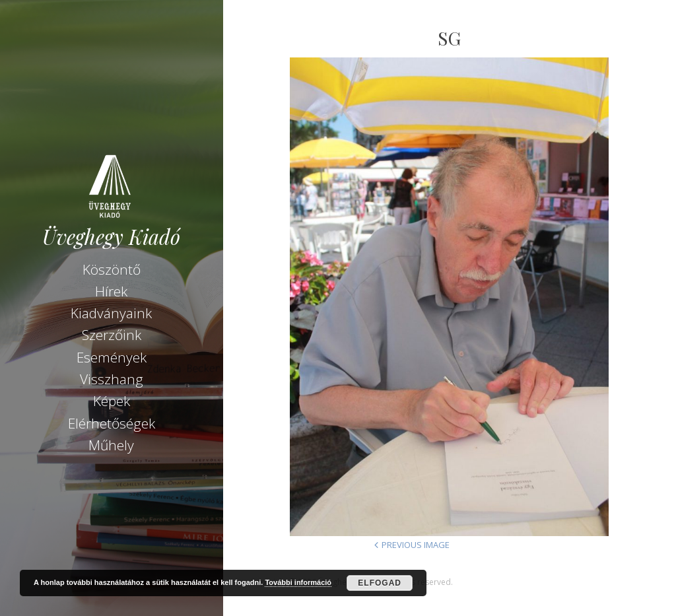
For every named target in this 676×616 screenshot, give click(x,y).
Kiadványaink (111, 313)
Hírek (111, 291)
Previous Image (416, 545)
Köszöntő (112, 269)
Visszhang (112, 379)
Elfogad (380, 583)
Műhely (111, 445)
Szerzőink (112, 335)
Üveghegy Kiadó (111, 237)
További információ (298, 582)
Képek (112, 401)
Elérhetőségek (112, 423)
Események (112, 357)
